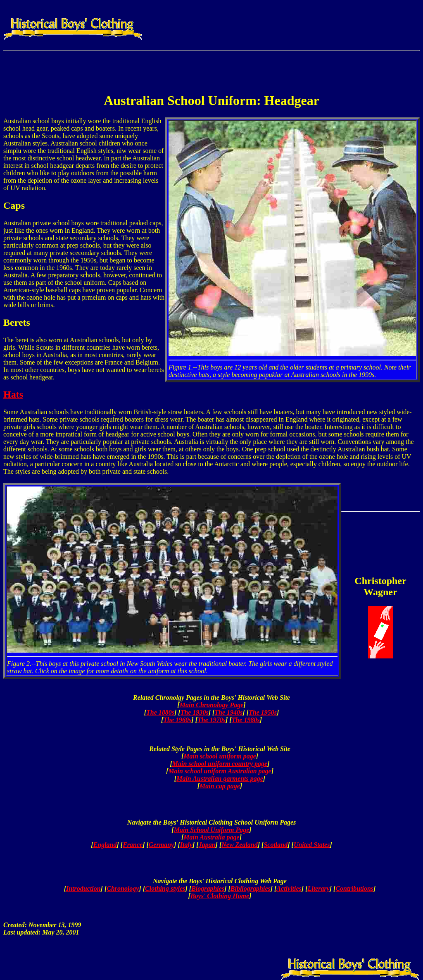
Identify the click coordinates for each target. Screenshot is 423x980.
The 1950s (263, 712)
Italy (186, 845)
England (105, 845)
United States (312, 845)
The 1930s (195, 712)
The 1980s (246, 720)
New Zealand (240, 845)
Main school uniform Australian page (220, 771)
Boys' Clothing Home (220, 896)
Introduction (83, 888)
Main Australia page (211, 837)
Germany (161, 845)
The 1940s (228, 712)
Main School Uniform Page (212, 830)
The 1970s (211, 720)
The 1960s (177, 720)
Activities (289, 888)
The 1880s (160, 712)
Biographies (208, 888)
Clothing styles (165, 888)
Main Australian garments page (220, 779)
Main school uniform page (220, 756)
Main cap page (220, 786)
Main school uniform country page (220, 764)
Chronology (123, 888)
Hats (13, 394)
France (133, 845)
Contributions (354, 888)
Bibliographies (251, 888)
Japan (207, 845)
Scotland (276, 845)
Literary (318, 888)
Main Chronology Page (212, 705)
